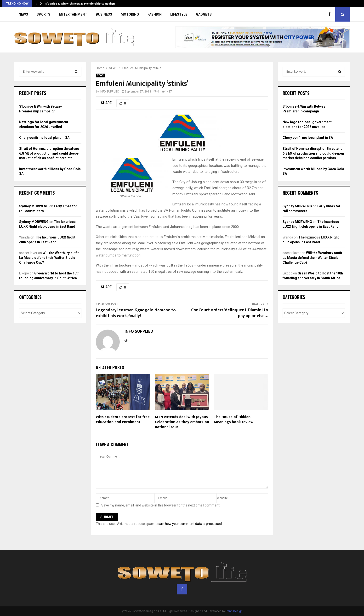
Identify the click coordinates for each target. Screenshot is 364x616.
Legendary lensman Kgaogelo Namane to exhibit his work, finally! (136, 313)
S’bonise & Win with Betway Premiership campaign (80, 4)
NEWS (23, 14)
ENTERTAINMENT (73, 14)
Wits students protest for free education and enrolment (123, 419)
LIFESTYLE (179, 14)
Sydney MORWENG (34, 206)
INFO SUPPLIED (109, 92)
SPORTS (43, 14)
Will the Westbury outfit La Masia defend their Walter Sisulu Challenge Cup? (49, 258)
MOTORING (130, 14)
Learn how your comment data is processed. (189, 524)
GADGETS (204, 14)
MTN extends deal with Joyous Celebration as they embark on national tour (182, 422)
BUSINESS (104, 14)
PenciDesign (234, 611)
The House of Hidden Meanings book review (234, 419)
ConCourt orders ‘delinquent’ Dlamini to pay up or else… (230, 313)
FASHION (155, 14)
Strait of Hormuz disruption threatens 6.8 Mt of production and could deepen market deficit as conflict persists (50, 153)
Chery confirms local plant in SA (44, 138)
